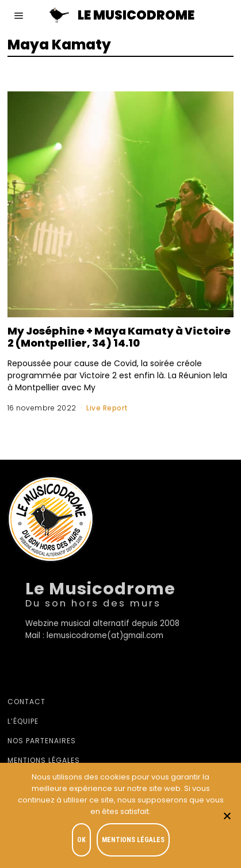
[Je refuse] (227, 816)
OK (81, 840)
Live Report (107, 408)
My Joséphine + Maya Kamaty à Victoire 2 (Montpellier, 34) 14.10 (119, 337)
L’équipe (23, 721)
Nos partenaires (42, 741)
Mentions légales (44, 760)
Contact (26, 702)
